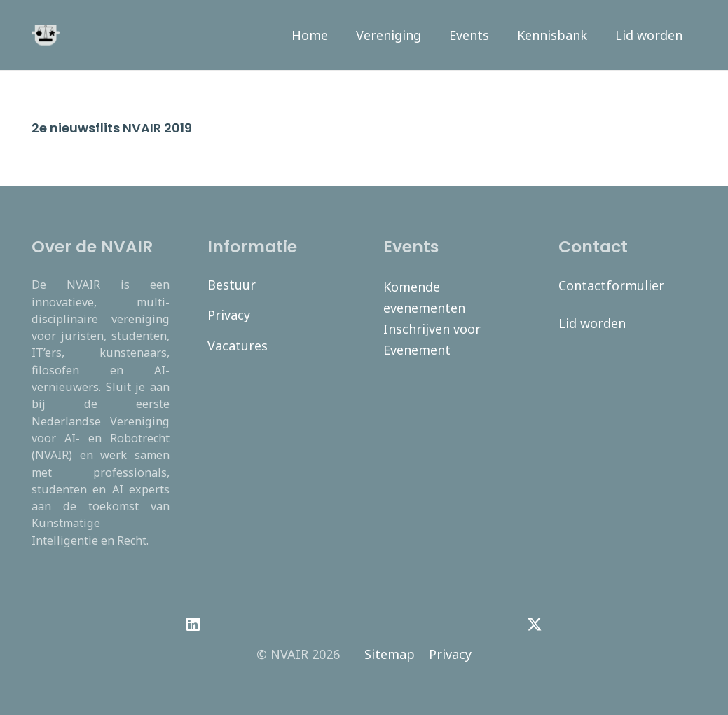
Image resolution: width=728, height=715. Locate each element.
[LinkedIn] (193, 625)
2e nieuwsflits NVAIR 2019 (112, 128)
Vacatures (238, 346)
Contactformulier (611, 285)
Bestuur (232, 285)
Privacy (229, 315)
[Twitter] (535, 625)
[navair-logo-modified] (46, 35)
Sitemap (390, 654)
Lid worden (592, 323)
